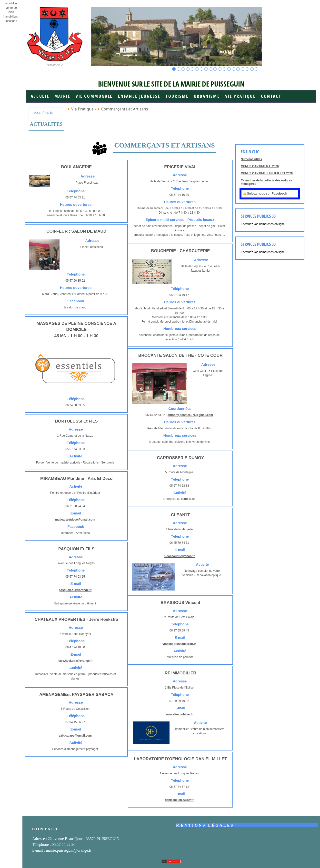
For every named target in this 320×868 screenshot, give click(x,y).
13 (229, 69)
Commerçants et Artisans (125, 109)
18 (252, 69)
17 (247, 69)
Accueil (40, 96)
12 (225, 69)
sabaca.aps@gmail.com (75, 736)
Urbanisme (207, 96)
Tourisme (177, 96)
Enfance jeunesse (139, 96)
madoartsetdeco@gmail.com (75, 520)
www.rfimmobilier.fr (179, 714)
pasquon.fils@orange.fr (75, 590)
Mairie (62, 96)
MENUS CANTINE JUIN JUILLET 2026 (267, 173)
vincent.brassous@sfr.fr (179, 644)
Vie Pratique (240, 96)
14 (234, 69)
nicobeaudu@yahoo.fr (179, 556)
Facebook (279, 193)
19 (256, 69)
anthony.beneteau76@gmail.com (190, 415)
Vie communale (94, 96)
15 (238, 69)
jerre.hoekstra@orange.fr (75, 661)
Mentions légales (205, 825)
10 (215, 69)
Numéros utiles (251, 159)
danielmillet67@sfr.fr (179, 800)
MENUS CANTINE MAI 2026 (260, 166)
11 (220, 69)
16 (243, 69)
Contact (271, 96)
